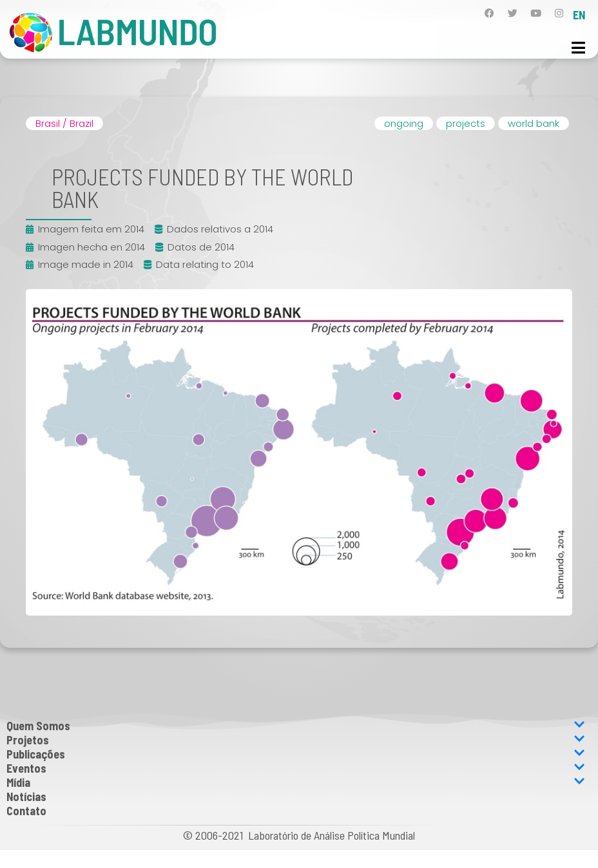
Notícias (26, 797)
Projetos (296, 740)
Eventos (296, 768)
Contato (26, 811)
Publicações (296, 754)
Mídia (296, 782)
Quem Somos (296, 726)
